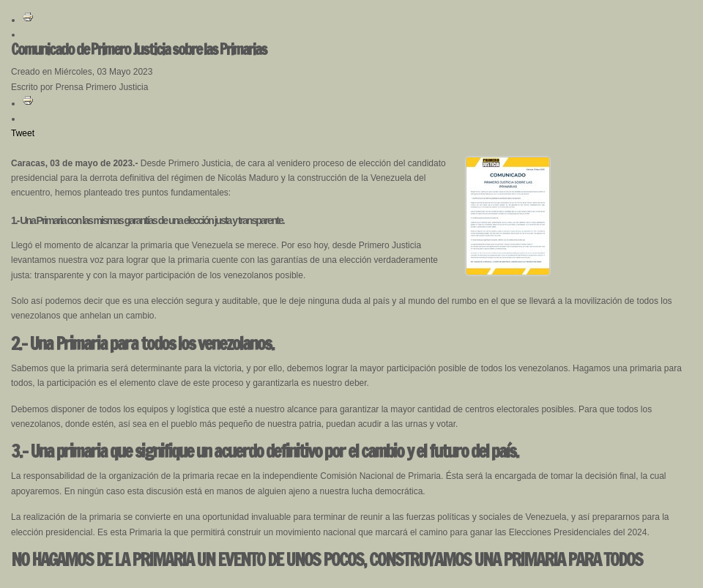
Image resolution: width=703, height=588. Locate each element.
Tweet (23, 133)
